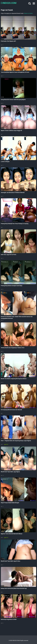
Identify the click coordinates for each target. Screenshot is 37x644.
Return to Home (28, 13)
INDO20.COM (9, 3)
